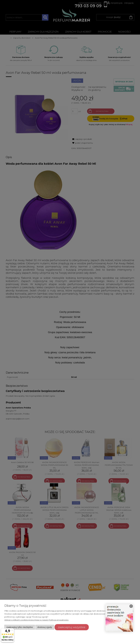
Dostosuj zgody (45, 627)
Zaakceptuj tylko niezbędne (20, 627)
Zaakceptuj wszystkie (72, 627)
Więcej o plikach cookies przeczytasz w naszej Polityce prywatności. (37, 620)
